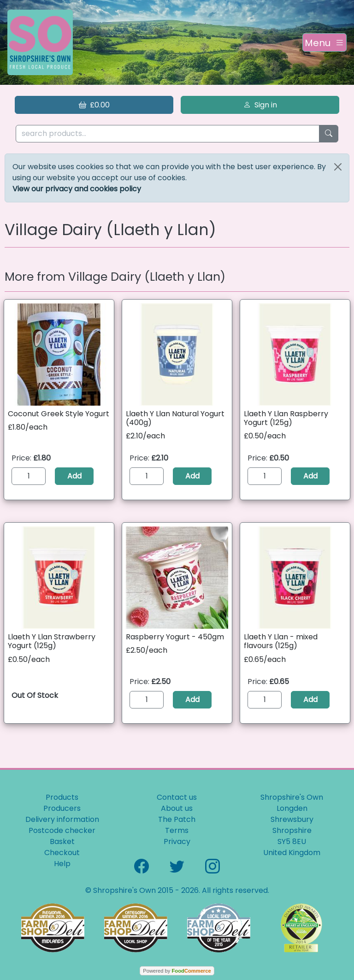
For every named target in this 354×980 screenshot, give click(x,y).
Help (62, 864)
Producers (62, 808)
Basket (62, 841)
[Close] (338, 167)
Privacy (177, 841)
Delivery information (62, 819)
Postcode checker (62, 830)
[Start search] (329, 134)
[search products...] (168, 134)
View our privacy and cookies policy (77, 189)
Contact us (177, 797)
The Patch (177, 819)
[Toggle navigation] (324, 42)
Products (62, 797)
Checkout (62, 853)
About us (177, 808)
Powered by (177, 971)
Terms (177, 830)
